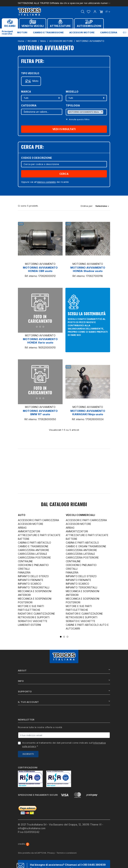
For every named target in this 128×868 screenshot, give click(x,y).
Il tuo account (64, 702)
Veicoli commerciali (80, 515)
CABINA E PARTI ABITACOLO (34, 543)
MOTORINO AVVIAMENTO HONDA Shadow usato (88, 269)
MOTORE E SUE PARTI (31, 606)
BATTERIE (24, 539)
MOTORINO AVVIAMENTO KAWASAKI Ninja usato (88, 413)
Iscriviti (28, 754)
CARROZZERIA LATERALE (33, 554)
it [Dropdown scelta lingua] (108, 12)
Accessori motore (82, 32)
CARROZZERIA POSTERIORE (34, 558)
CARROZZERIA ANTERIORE (34, 550)
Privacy (51, 853)
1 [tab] (61, 637)
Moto (35, 81)
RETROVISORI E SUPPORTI (34, 617)
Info (64, 681)
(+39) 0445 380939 (93, 865)
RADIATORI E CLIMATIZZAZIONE (36, 614)
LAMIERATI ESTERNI (29, 625)
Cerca (64, 174)
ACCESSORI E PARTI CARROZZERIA (38, 520)
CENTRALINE (25, 561)
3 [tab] (67, 637)
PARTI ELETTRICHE (29, 610)
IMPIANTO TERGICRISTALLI (34, 587)
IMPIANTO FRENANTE (31, 580)
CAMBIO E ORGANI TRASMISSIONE (86, 546)
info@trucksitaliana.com (32, 828)
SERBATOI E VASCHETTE (33, 621)
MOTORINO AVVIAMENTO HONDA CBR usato (40, 269)
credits (24, 844)
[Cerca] (64, 164)
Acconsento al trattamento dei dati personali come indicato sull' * (64, 744)
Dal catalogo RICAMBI (64, 505)
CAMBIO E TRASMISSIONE (33, 546)
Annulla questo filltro (79, 119)
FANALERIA (24, 572)
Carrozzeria (109, 32)
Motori (22, 32)
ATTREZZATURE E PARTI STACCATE (39, 535)
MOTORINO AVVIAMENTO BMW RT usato (40, 413)
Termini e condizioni (67, 853)
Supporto (64, 691)
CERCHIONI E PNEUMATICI (33, 565)
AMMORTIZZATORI (29, 531)
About (64, 670)
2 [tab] (64, 637)
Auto (22, 515)
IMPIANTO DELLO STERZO (33, 576)
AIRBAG (22, 528)
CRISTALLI (24, 569)
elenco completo (47, 182)
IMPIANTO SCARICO (30, 584)
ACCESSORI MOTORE (31, 524)
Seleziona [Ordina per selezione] (102, 206)
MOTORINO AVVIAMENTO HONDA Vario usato (40, 341)
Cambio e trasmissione (48, 32)
